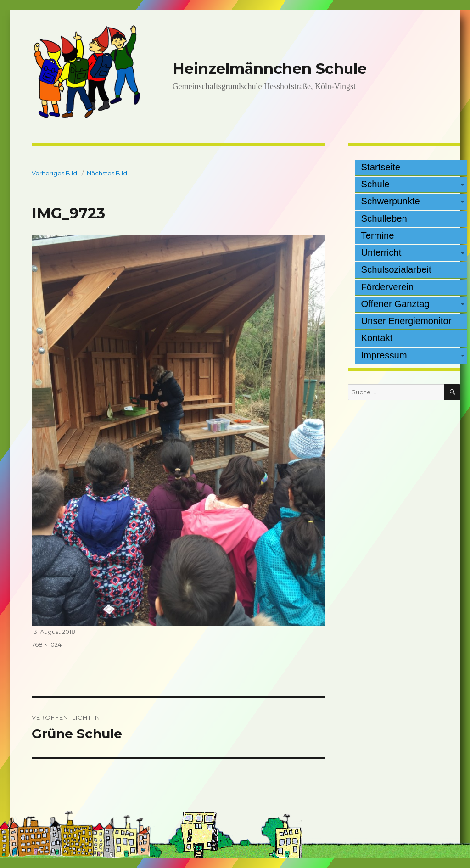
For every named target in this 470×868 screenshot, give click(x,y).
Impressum (384, 355)
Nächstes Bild (107, 173)
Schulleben (384, 218)
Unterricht (381, 252)
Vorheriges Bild (54, 173)
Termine (378, 235)
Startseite (381, 167)
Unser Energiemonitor (406, 321)
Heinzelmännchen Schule (270, 69)
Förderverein (388, 287)
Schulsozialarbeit (396, 269)
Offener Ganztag (395, 304)
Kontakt (377, 338)
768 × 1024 (47, 644)
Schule (375, 184)
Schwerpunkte (391, 201)
